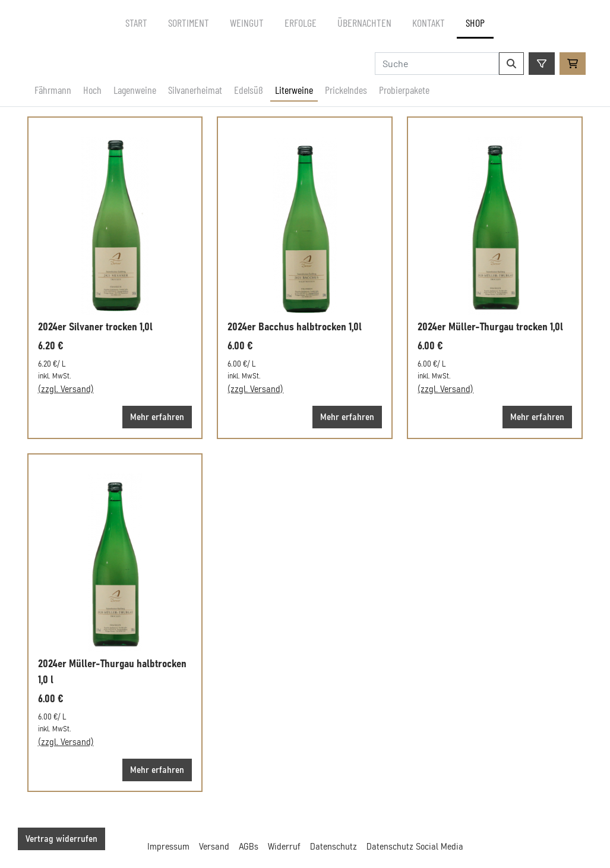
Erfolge (301, 23)
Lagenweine (135, 90)
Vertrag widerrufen (61, 839)
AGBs (249, 847)
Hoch (92, 90)
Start (136, 23)
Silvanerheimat (195, 90)
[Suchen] (511, 64)
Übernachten (364, 23)
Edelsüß (249, 90)
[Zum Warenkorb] (573, 64)
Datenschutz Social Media (415, 847)
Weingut (247, 23)
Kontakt (429, 23)
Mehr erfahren (157, 417)
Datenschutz (334, 847)
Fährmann (53, 90)
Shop (475, 23)
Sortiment (189, 23)
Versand (214, 847)
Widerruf (284, 847)
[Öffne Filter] (542, 64)
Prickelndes (346, 90)
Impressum (168, 847)
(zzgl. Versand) (66, 389)
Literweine (294, 90)
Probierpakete (404, 90)
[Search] (437, 64)
